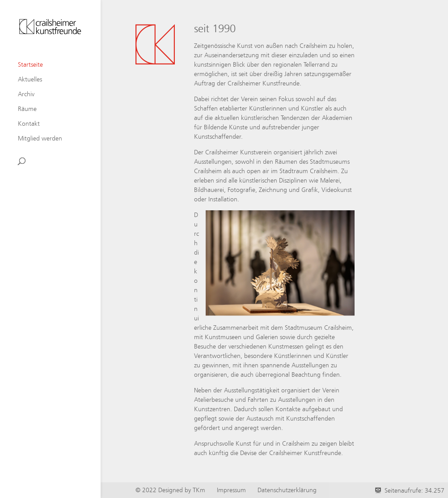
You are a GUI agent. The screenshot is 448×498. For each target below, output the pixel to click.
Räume (27, 109)
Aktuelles (30, 79)
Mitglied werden (40, 138)
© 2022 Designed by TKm (170, 490)
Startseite (30, 65)
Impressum (231, 490)
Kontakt (29, 124)
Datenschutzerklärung (287, 490)
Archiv (26, 94)
